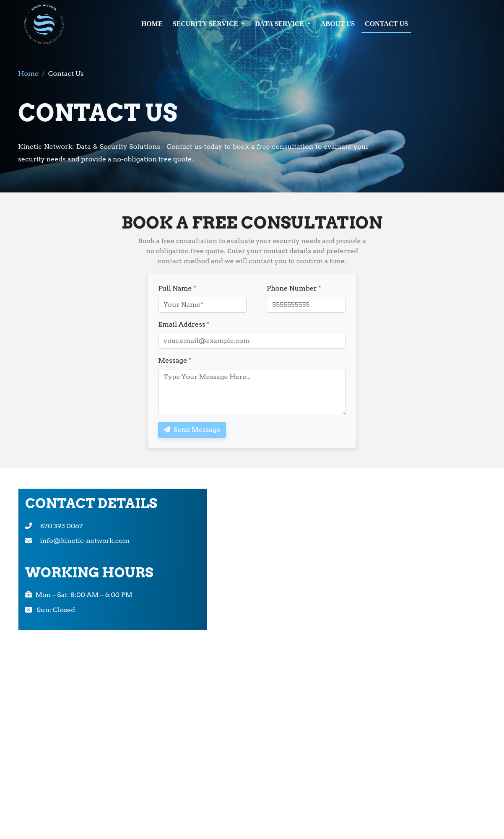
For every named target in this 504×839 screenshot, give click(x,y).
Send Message (192, 430)
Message (175, 360)
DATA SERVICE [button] (280, 24)
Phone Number (294, 288)
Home (28, 74)
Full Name (177, 288)
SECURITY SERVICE (207, 24)
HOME (152, 24)
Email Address (184, 324)
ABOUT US (338, 24)
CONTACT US (386, 24)
